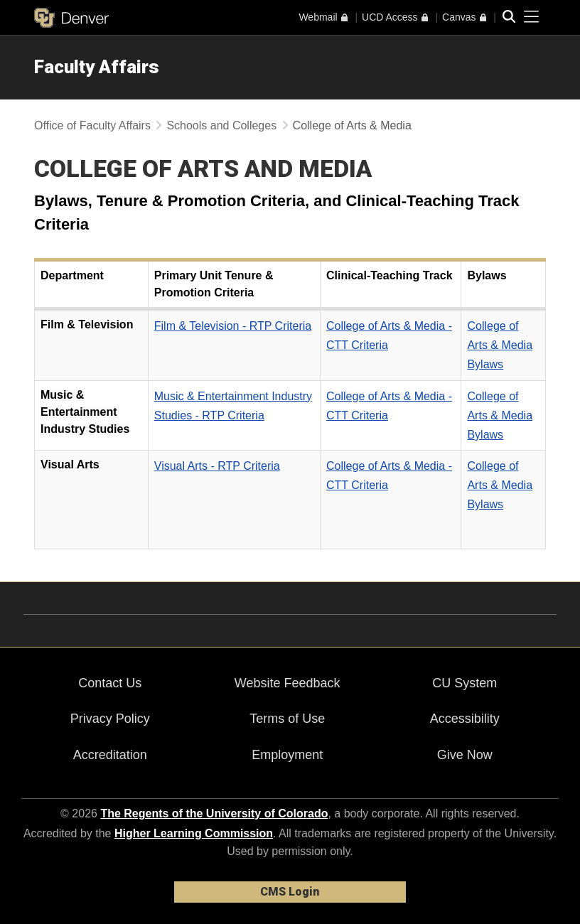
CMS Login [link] (290, 892)
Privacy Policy (110, 719)
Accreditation (110, 755)
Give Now (465, 755)
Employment (287, 755)
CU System (464, 683)
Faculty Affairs (97, 67)
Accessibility (465, 719)
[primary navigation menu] (532, 17)
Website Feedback (288, 683)
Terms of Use (287, 719)
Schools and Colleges (221, 125)
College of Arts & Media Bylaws (500, 345)
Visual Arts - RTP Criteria (217, 466)
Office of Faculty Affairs (92, 125)
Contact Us (110, 683)
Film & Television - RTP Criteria (233, 326)
